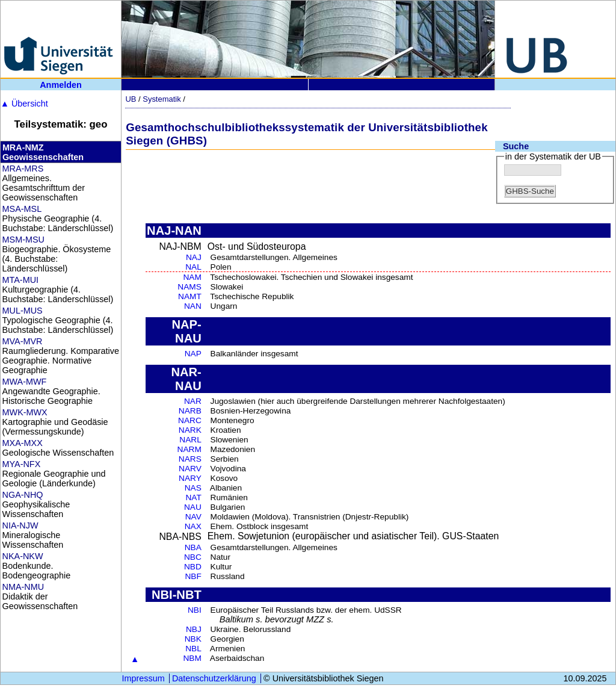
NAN (193, 306)
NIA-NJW (20, 525)
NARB (190, 411)
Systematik (162, 99)
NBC (193, 557)
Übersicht (24, 104)
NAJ (194, 257)
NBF (193, 576)
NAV (193, 517)
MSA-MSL (22, 209)
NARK (190, 430)
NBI (195, 610)
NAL (193, 267)
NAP (193, 354)
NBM (192, 658)
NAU (193, 507)
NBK (193, 639)
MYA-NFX (22, 464)
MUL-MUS (23, 311)
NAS (193, 488)
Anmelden (61, 85)
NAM (192, 277)
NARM (189, 449)
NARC (190, 420)
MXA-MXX (23, 443)
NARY (190, 478)
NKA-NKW (23, 556)
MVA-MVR (23, 341)
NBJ (194, 629)
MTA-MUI (20, 280)
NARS (190, 459)
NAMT (190, 296)
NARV (190, 469)
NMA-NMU (23, 587)
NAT (193, 497)
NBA (193, 547)
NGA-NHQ (23, 495)
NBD (193, 567)
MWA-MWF (25, 382)
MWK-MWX (25, 412)
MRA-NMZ (23, 147)
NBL (193, 649)
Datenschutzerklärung (214, 678)
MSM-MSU (23, 240)
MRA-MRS (23, 169)
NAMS (189, 287)
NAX (193, 526)
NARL (190, 440)
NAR (193, 401)
